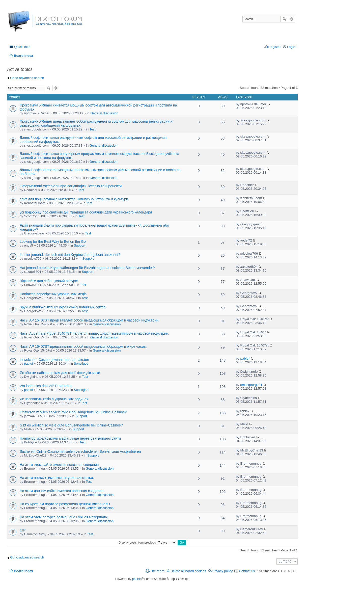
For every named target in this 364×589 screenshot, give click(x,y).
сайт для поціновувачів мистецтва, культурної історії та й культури (74, 199)
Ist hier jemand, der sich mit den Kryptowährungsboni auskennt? (70, 255)
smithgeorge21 (251, 385)
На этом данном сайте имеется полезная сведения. (62, 491)
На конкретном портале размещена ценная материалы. (65, 504)
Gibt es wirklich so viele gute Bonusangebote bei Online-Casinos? (71, 425)
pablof (28, 364)
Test (93, 129)
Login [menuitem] (291, 47)
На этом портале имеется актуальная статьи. (57, 478)
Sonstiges (81, 364)
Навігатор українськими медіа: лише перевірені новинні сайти (70, 438)
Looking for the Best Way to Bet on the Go (53, 242)
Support (80, 245)
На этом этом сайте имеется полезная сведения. (60, 465)
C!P (23, 530)
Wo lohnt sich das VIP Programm (46, 386)
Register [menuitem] (275, 47)
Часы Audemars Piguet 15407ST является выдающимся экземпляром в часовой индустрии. (94, 333)
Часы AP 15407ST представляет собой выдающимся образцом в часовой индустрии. (89, 320)
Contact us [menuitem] (247, 571)
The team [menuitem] (157, 571)
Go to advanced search (27, 78)
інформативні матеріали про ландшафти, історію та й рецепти (71, 186)
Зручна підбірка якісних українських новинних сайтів (63, 307)
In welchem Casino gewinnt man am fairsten (54, 360)
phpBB (137, 579)
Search (284, 19)
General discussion (104, 113)
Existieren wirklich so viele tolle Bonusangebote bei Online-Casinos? (73, 412)
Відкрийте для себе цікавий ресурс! (49, 281)
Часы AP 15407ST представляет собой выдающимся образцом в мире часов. (83, 346)
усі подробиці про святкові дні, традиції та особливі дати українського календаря (86, 212)
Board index (23, 571)
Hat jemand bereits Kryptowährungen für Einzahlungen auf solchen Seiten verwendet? (87, 268)
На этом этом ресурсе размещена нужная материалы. (64, 517)
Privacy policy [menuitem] (223, 571)
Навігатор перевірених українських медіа (53, 294)
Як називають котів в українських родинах (54, 399)
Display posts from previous (147, 543)
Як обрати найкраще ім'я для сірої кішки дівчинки (60, 373)
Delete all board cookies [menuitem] (188, 571)
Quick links (22, 47)
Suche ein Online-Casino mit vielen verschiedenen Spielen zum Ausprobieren (80, 451)
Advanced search (291, 19)
